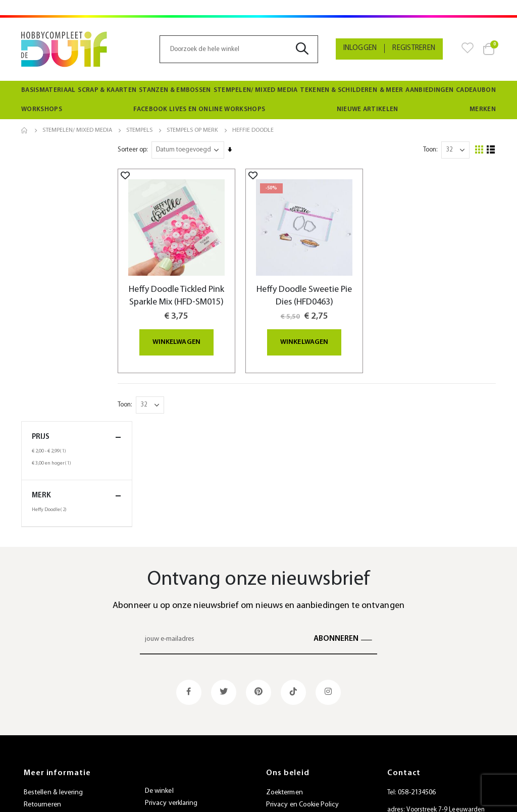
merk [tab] (77, 216)
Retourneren (42, 703)
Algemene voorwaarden (60, 739)
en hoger (53, 183)
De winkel (159, 689)
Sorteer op (157, 150)
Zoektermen (285, 691)
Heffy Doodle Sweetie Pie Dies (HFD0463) (318, 288)
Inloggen (360, 48)
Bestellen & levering (53, 691)
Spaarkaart (161, 713)
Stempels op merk (192, 130)
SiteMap (278, 751)
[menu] (258, 100)
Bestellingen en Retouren (304, 727)
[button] (150, 175)
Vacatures (160, 750)
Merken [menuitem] (483, 109)
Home (25, 130)
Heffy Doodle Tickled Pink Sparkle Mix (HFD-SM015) (197, 294)
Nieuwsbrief (162, 738)
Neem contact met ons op (305, 739)
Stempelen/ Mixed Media (77, 130)
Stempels (139, 130)
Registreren (414, 48)
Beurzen (157, 725)
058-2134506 (417, 691)
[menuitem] (48, 90)
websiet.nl (344, 798)
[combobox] (239, 49)
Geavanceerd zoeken (298, 715)
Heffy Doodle (50, 230)
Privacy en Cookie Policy (303, 703)
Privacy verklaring (171, 701)
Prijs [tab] (77, 157)
